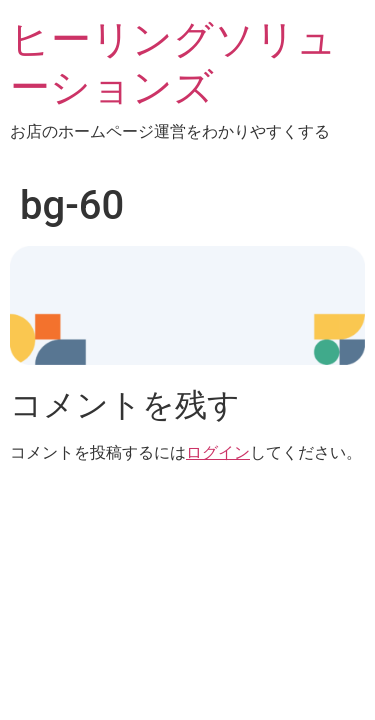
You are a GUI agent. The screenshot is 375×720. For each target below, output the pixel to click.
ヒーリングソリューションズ (173, 63)
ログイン (218, 452)
